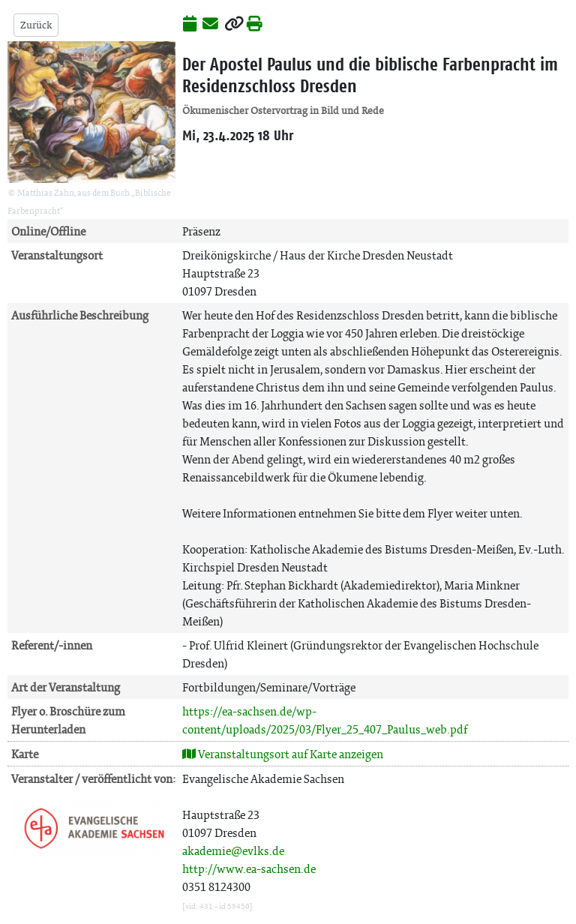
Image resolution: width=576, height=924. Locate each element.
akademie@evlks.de (233, 851)
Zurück (36, 25)
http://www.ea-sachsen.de (249, 869)
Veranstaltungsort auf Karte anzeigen (283, 754)
